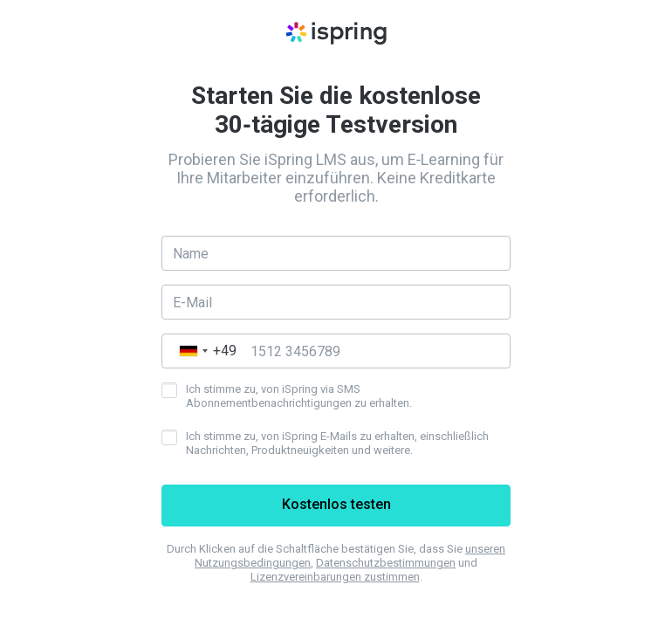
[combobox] (204, 351)
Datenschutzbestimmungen (386, 563)
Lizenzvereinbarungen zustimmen (335, 577)
